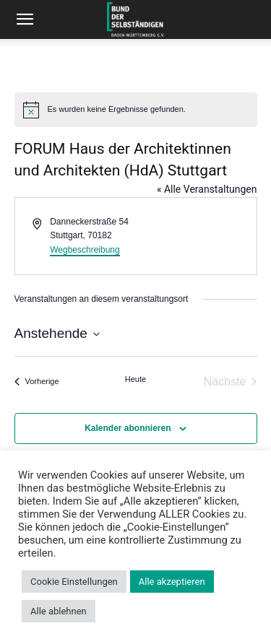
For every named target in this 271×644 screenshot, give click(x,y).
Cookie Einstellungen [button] (74, 582)
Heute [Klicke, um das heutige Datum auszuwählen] (135, 379)
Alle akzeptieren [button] (172, 582)
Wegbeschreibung (85, 250)
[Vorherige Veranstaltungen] (37, 382)
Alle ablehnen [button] (59, 611)
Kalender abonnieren (128, 428)
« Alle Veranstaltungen (207, 189)
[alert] (136, 110)
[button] (25, 19)
